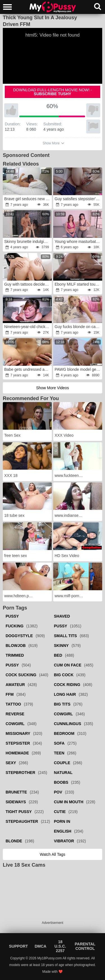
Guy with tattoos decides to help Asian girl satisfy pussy (28, 284)
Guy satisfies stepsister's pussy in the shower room (78, 199)
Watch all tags (53, 854)
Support (18, 946)
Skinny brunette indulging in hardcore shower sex (28, 242)
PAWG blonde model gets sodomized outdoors (78, 369)
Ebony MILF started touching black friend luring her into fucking (78, 284)
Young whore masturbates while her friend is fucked (78, 242)
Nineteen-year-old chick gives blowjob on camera (28, 327)
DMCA (41, 946)
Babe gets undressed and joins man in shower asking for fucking (28, 369)
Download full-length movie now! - (53, 92)
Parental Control (85, 946)
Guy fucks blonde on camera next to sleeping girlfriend (78, 327)
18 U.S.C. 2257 (60, 946)
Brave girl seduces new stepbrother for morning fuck (28, 199)
